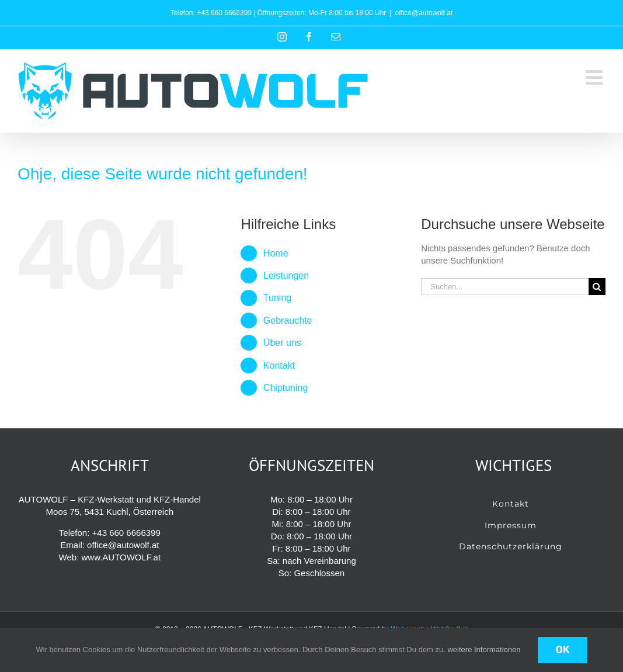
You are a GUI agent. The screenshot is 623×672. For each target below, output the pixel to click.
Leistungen (286, 276)
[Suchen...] (505, 287)
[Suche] (597, 287)
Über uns (282, 343)
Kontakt (279, 366)
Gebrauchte (288, 321)
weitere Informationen (484, 650)
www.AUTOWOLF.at (121, 557)
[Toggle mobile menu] (596, 77)
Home (276, 253)
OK (562, 650)
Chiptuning (286, 388)
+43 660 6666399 (224, 13)
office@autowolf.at (424, 13)
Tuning (277, 298)
